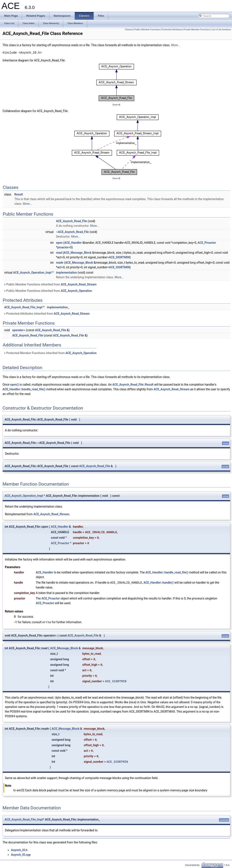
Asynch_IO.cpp (21, 854)
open (59, 243)
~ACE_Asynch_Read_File (72, 232)
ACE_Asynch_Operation (76, 291)
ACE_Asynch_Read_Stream (79, 284)
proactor (63, 247)
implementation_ (58, 307)
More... (176, 45)
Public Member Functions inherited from (50, 284)
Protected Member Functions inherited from (50, 353)
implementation (66, 273)
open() (15, 385)
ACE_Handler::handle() (158, 583)
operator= (19, 330)
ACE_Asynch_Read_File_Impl (23, 307)
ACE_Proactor (207, 243)
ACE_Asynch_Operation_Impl (32, 273)
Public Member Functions (147, 30)
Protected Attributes (172, 30)
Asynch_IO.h (19, 850)
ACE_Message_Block (77, 253)
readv (60, 263)
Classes (129, 30)
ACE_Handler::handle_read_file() (24, 389)
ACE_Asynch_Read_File (71, 221)
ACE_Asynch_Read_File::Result (133, 385)
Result (19, 194)
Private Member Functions (197, 30)
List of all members (221, 30)
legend (116, 105)
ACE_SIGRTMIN (119, 257)
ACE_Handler (73, 243)
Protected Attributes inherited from (47, 314)
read (59, 253)
